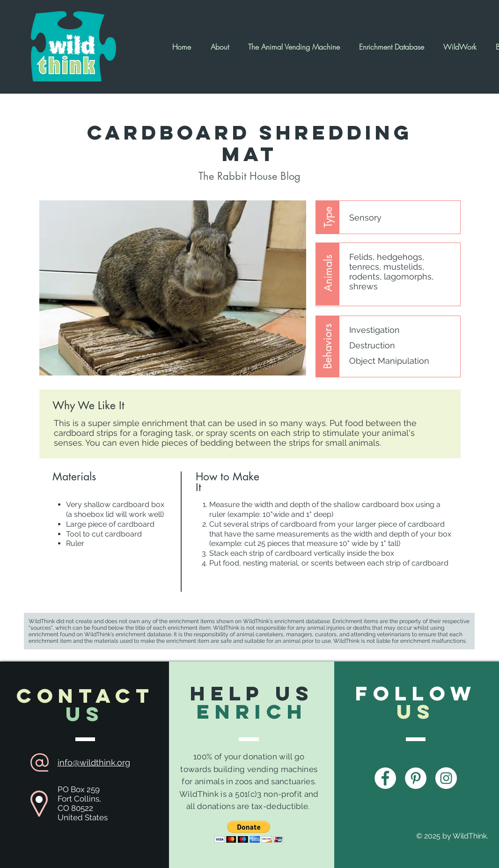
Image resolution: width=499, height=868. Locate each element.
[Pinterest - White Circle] (416, 778)
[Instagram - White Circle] (446, 778)
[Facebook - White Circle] (385, 778)
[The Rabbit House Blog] (249, 176)
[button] (249, 832)
